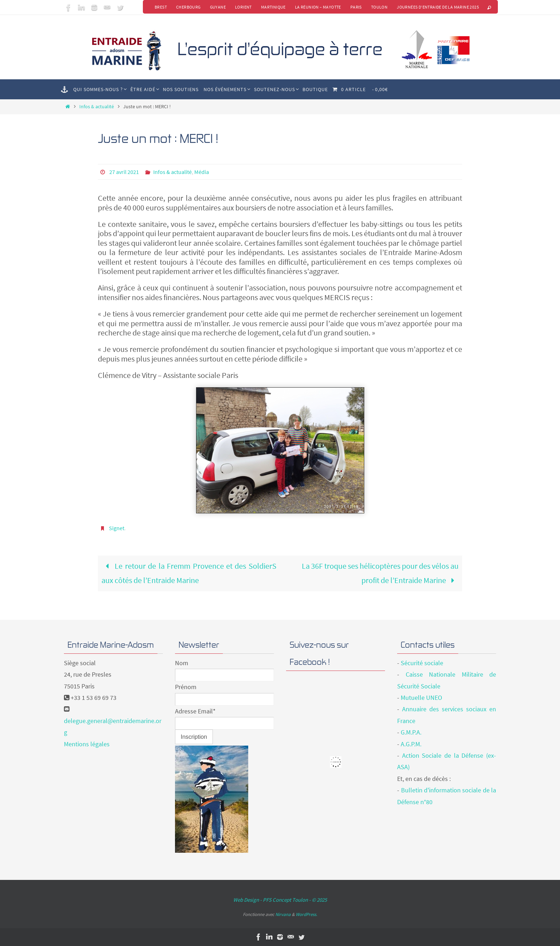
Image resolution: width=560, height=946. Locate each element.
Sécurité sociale (422, 663)
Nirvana (283, 914)
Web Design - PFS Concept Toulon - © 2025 (280, 900)
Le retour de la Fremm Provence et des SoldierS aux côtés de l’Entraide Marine (189, 573)
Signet (117, 528)
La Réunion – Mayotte (318, 7)
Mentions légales (87, 744)
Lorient (243, 7)
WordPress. (306, 914)
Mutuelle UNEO (421, 698)
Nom (182, 663)
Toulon (379, 7)
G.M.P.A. (411, 732)
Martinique (273, 7)
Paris (356, 7)
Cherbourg (188, 7)
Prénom (186, 687)
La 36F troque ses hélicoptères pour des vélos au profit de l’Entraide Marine (380, 573)
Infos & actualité (97, 106)
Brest (161, 7)
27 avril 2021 (124, 172)
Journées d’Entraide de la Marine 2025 (438, 7)
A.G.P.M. (411, 744)
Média (202, 172)
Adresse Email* (195, 711)
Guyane (218, 7)
